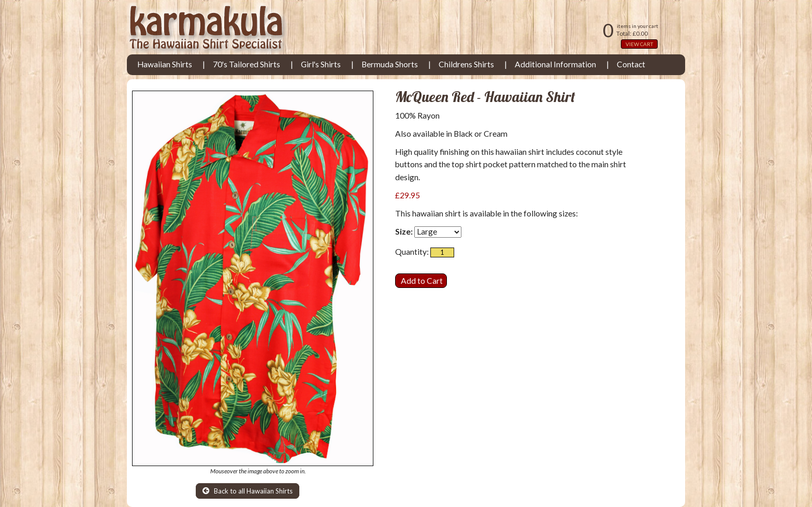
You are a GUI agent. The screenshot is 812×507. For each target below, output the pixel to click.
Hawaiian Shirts (165, 64)
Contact (631, 64)
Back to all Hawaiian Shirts (248, 491)
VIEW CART (639, 44)
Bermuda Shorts (390, 64)
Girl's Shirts (321, 64)
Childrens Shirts (466, 64)
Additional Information (555, 64)
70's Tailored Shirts (247, 64)
